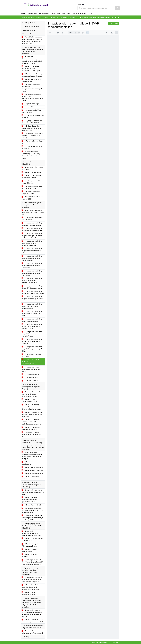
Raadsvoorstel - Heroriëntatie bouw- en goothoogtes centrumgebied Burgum (32, 394)
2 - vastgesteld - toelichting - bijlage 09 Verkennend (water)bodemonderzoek (32, 281)
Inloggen (116, 643)
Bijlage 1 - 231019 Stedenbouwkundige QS (29, 400)
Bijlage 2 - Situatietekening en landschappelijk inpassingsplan (33, 75)
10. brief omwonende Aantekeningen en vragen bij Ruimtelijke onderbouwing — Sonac (31, 155)
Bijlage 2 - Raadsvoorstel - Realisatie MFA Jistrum (32, 177)
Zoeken (80, 5)
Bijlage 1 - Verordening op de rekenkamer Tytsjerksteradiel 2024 (33, 621)
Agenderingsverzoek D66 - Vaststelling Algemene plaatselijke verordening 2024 (33, 510)
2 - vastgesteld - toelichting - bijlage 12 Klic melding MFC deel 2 (32, 299)
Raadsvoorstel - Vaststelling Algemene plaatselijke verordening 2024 (33, 492)
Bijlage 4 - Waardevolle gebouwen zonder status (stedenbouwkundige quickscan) (32, 422)
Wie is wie (56, 13)
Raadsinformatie (44, 13)
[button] (117, 8)
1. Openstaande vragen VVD (32, 104)
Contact (91, 13)
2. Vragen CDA (28, 107)
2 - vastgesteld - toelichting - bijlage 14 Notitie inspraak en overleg (32, 314)
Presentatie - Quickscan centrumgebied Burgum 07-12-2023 (31, 435)
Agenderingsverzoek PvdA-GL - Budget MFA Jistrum (32, 187)
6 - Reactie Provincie (30, 378)
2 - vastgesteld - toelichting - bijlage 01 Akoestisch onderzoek (32, 224)
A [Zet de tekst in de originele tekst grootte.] (113, 17)
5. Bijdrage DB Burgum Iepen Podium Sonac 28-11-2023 (32, 122)
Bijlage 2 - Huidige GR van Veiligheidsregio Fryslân (32, 545)
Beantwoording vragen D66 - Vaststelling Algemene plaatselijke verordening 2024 (33, 518)
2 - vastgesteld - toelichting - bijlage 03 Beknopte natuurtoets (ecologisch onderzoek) (32, 236)
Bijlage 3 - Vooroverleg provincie (30, 478)
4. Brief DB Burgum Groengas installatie (33, 117)
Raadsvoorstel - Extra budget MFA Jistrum (32, 168)
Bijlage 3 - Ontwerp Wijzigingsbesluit (29, 550)
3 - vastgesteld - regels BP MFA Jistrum (31, 355)
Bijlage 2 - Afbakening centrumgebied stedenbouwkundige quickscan (31, 407)
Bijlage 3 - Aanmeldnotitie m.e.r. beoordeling (31, 80)
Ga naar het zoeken (0, 1)
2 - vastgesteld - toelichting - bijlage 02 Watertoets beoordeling (32, 229)
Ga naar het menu (0, 1)
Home (32, 17)
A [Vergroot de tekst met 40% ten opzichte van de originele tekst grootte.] (119, 17)
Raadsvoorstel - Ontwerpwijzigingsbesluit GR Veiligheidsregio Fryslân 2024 (31, 533)
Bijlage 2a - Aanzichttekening (32, 470)
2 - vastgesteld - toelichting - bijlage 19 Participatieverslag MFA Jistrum (33, 349)
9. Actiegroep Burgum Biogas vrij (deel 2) (32, 147)
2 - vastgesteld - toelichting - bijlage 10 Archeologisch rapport (32, 287)
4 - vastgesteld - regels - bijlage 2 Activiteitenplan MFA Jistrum (31, 369)
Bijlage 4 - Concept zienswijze (29, 556)
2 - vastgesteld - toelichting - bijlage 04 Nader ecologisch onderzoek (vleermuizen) (32, 243)
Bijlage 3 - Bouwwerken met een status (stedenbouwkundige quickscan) (32, 414)
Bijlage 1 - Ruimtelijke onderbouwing (30, 463)
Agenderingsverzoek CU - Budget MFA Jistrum (31, 182)
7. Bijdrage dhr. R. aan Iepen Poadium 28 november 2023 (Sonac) (32, 136)
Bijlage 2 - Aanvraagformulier (32, 467)
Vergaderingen (32, 13)
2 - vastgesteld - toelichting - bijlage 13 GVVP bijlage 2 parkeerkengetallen (32, 306)
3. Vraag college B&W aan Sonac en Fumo (32, 111)
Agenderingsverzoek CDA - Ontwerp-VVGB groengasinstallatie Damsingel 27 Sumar (32, 97)
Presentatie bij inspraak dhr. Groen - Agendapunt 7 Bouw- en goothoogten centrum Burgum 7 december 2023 (32, 40)
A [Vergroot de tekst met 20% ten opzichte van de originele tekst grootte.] (116, 17)
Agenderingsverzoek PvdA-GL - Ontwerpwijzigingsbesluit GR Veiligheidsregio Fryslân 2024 (32, 562)
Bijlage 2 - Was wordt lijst (31, 505)
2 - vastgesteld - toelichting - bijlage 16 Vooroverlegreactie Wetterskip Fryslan (32, 326)
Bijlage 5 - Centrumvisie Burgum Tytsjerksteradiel (31, 428)
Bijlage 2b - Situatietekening (32, 474)
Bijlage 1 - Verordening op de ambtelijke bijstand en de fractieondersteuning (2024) (32, 587)
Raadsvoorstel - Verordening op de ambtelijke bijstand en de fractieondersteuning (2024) (32, 580)
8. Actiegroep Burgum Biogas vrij (32, 142)
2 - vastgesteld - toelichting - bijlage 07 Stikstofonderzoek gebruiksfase (32, 266)
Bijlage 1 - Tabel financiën (31, 172)
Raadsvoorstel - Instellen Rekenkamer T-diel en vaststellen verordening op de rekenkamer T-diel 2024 (32, 613)
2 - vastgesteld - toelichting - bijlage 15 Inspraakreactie (32, 320)
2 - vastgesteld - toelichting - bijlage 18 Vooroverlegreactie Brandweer (32, 341)
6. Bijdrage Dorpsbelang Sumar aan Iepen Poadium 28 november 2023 (31, 128)
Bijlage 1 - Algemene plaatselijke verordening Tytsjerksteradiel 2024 (30, 500)
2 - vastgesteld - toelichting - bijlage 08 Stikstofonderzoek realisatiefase (32, 273)
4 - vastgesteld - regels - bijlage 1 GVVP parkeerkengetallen (31, 362)
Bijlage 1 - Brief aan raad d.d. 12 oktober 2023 (32, 540)
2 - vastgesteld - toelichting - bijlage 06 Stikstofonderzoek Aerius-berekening (32, 258)
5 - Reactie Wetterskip (30, 374)
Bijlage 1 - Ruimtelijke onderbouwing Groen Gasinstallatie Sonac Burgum (31, 69)
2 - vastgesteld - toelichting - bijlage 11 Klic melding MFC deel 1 (33, 292)
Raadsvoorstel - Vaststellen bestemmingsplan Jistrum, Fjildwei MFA (33, 212)
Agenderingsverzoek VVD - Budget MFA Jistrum (32, 193)
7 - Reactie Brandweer (30, 381)
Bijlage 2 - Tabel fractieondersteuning (28, 594)
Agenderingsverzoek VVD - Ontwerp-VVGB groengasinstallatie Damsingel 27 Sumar (32, 88)
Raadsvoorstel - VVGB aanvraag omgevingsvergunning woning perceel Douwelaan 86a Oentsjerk (32, 456)
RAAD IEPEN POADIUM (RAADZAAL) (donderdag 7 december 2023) (61, 17)
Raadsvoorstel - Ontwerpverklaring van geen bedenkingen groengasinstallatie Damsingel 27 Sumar (32, 60)
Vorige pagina (113, 23)
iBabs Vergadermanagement (100, 643)
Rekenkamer (66, 13)
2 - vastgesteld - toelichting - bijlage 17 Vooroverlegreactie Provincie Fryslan (32, 334)
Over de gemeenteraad (79, 13)
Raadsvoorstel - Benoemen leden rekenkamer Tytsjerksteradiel (33, 632)
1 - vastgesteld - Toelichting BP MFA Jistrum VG (32, 219)
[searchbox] (96, 8)
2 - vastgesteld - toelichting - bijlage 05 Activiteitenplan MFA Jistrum (32, 251)
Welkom (23, 13)
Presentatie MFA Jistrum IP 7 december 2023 (32, 198)
